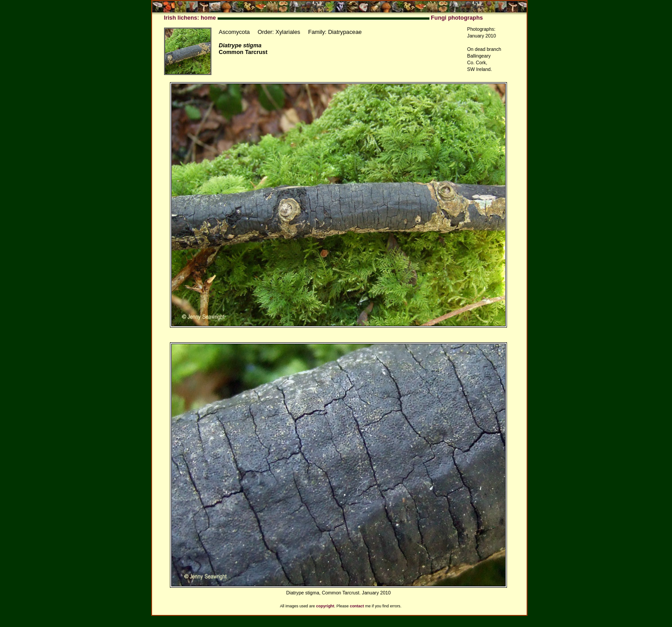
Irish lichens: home (190, 18)
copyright (325, 606)
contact (357, 606)
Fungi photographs (457, 18)
